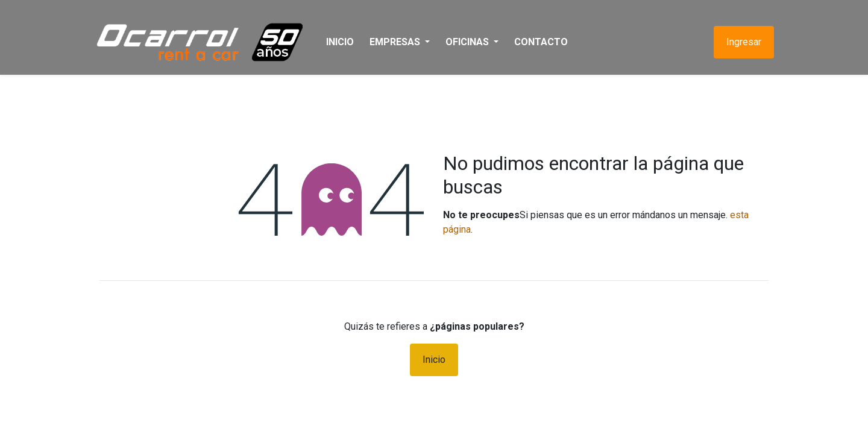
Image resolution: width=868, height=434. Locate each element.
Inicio (434, 360)
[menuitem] (345, 42)
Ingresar (738, 42)
